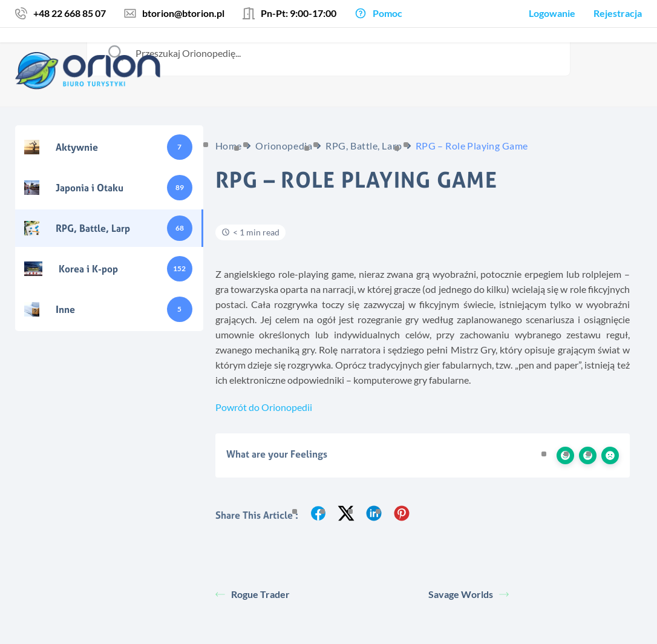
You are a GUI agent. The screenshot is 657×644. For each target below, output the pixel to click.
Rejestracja (618, 13)
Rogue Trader (253, 594)
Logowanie (552, 13)
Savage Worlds (469, 594)
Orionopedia (284, 146)
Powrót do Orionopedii (264, 407)
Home (229, 146)
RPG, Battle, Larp (364, 146)
